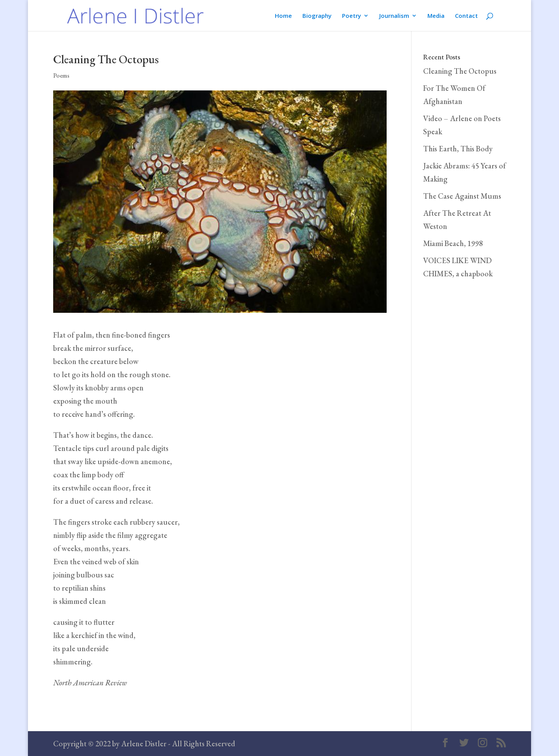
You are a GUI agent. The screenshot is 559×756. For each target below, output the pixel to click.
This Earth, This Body (458, 149)
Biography (317, 16)
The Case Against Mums (462, 196)
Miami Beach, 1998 (453, 243)
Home (283, 16)
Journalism (394, 16)
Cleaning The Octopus (460, 71)
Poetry (352, 16)
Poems (61, 75)
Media (436, 16)
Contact (466, 16)
